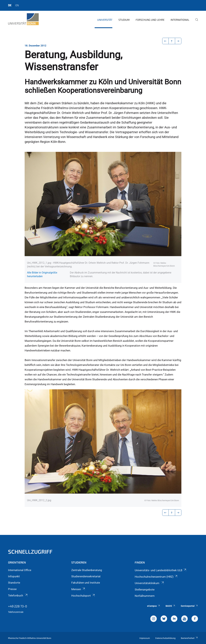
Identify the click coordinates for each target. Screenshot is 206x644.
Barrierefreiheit (189, 638)
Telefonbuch (18, 595)
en (17, 5)
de (10, 5)
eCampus (154, 606)
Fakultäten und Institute (86, 583)
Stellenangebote (145, 590)
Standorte (14, 583)
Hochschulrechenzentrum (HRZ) (156, 577)
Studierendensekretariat (86, 576)
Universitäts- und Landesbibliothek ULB (161, 570)
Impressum (145, 638)
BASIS (171, 606)
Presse (12, 589)
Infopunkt (14, 576)
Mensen (78, 589)
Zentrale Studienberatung (87, 570)
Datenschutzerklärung (165, 638)
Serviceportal (189, 606)
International (180, 20)
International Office (20, 570)
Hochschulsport (83, 596)
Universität (105, 20)
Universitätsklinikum (150, 583)
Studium (124, 20)
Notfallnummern (145, 596)
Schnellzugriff (30, 552)
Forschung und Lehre (150, 20)
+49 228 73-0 (18, 606)
